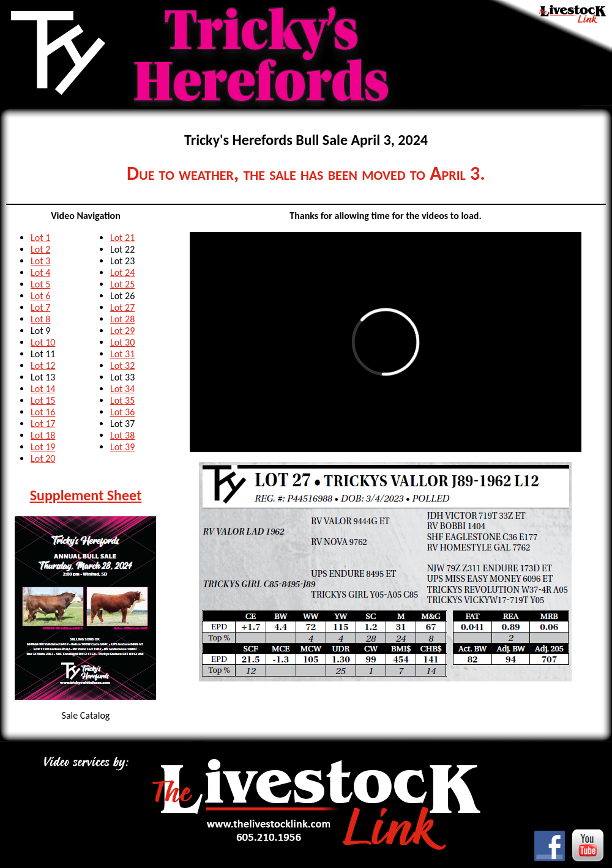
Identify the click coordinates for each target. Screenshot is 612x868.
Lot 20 (43, 458)
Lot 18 (43, 435)
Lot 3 (40, 261)
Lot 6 (40, 296)
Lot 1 (40, 238)
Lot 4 (40, 273)
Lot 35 (122, 400)
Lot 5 (40, 284)
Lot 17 (43, 424)
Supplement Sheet (86, 495)
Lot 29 (122, 331)
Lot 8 (40, 319)
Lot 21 (122, 238)
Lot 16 (43, 412)
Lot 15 (43, 400)
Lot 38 (122, 435)
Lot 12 (43, 365)
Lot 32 (122, 365)
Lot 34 (122, 389)
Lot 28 (122, 319)
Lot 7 (40, 307)
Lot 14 (43, 389)
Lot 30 (122, 342)
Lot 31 (122, 354)
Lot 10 (43, 342)
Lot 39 (122, 447)
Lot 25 (122, 284)
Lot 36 (122, 412)
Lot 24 (122, 273)
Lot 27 (122, 307)
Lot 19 (43, 447)
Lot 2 (40, 249)
